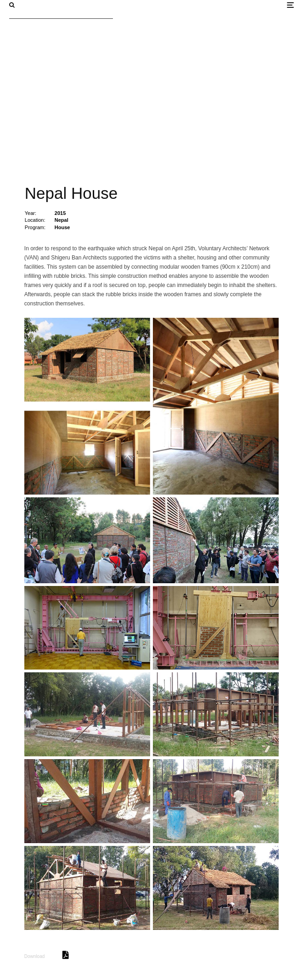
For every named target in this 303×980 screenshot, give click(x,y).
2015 (60, 213)
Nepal (62, 220)
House (62, 227)
